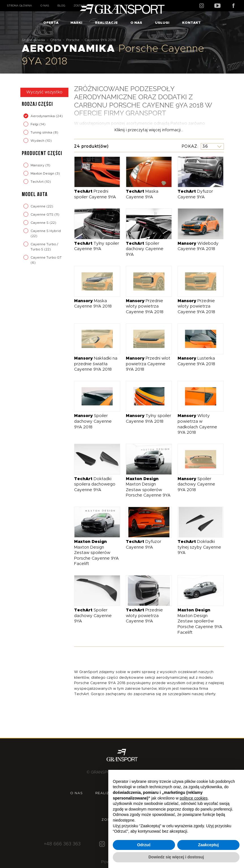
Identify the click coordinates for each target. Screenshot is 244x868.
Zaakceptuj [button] (208, 845)
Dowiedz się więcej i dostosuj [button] (176, 857)
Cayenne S (40, 223)
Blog (61, 6)
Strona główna (20, 6)
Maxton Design (43, 173)
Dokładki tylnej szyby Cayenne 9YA (199, 547)
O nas (45, 6)
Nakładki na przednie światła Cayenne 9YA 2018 (96, 364)
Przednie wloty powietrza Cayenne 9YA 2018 (145, 306)
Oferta (51, 23)
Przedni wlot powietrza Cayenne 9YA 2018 (148, 364)
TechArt (37, 182)
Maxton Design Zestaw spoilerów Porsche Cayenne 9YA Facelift (96, 553)
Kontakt (191, 23)
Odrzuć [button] (144, 845)
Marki (76, 23)
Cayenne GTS (42, 214)
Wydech (38, 141)
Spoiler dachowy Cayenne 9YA (145, 249)
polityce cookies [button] (194, 798)
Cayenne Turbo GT (46, 257)
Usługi (162, 23)
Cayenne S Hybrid (46, 231)
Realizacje (106, 23)
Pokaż (189, 146)
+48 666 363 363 (62, 844)
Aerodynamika (43, 116)
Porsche (73, 40)
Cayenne (38, 206)
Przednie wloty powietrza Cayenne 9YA (144, 616)
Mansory (38, 165)
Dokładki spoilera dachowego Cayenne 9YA (95, 484)
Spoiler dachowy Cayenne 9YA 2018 (93, 421)
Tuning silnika (42, 132)
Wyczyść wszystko (44, 92)
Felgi (35, 124)
